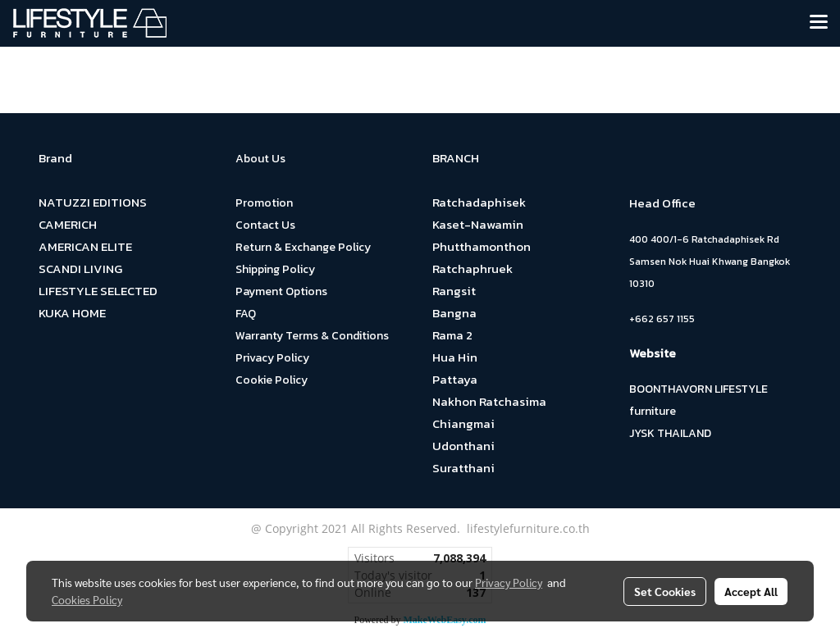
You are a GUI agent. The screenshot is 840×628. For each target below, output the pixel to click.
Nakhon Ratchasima (489, 401)
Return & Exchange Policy (303, 247)
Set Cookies (665, 591)
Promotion (264, 203)
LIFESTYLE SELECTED (98, 291)
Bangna (454, 313)
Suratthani (463, 468)
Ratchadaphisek (479, 202)
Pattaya (455, 379)
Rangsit (454, 291)
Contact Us (265, 225)
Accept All (751, 591)
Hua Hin (455, 357)
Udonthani (463, 446)
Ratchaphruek (472, 268)
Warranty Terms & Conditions (312, 336)
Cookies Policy (87, 599)
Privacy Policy (272, 358)
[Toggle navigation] (819, 23)
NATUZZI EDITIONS (93, 202)
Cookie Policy (272, 380)
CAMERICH (68, 224)
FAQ (246, 314)
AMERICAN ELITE (85, 246)
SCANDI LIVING (80, 268)
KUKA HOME (72, 313)
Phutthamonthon (482, 246)
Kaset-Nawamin (478, 224)
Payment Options (281, 291)
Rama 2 (452, 335)
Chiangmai (463, 423)
